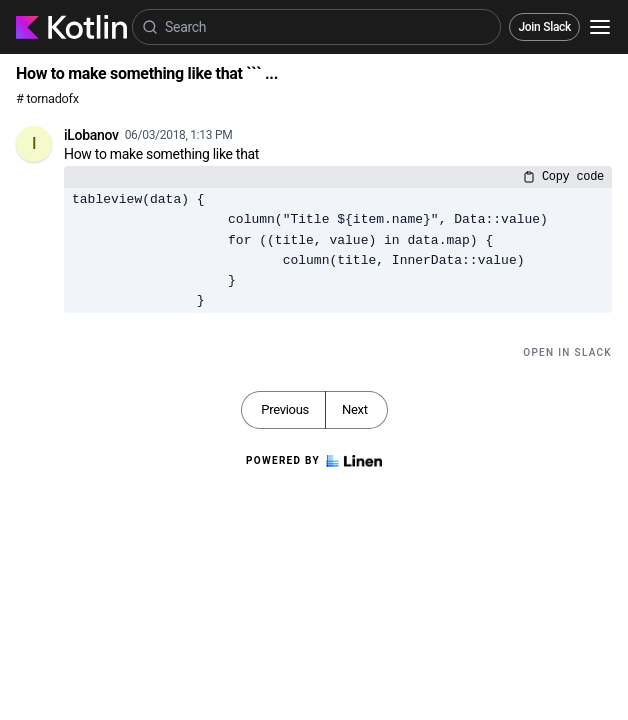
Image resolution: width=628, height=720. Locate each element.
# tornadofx (47, 98)
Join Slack (544, 27)
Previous (285, 409)
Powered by (314, 461)
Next (355, 409)
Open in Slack (567, 352)
